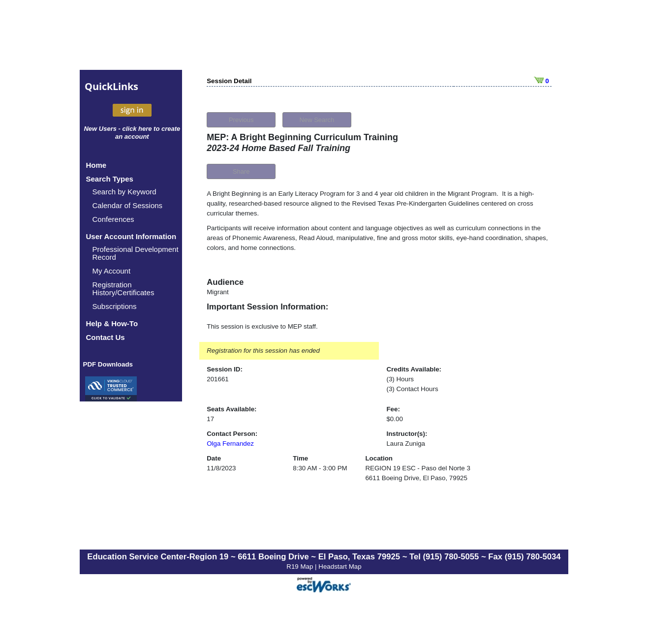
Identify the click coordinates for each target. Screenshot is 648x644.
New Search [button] (317, 120)
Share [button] (241, 171)
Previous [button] (241, 120)
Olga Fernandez (230, 444)
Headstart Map (340, 567)
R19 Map (301, 567)
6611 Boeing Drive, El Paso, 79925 (416, 478)
